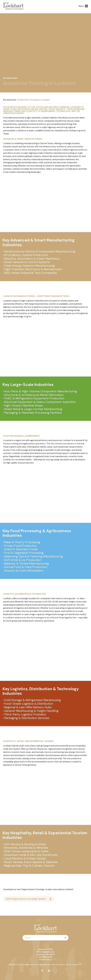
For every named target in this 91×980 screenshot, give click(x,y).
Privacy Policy (45, 960)
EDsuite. (62, 965)
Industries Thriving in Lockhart (34, 100)
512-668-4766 (46, 957)
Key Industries (10, 100)
